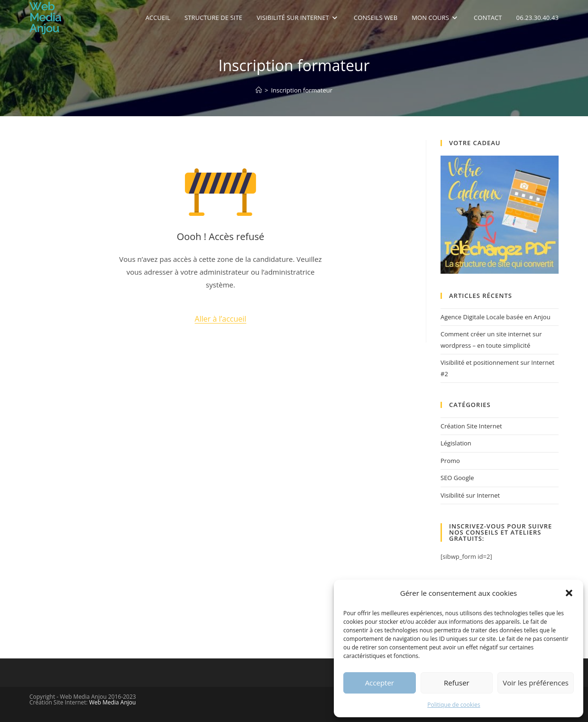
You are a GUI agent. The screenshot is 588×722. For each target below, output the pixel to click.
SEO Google (457, 478)
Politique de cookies (454, 705)
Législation (456, 443)
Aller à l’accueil (221, 319)
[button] (569, 593)
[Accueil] (259, 90)
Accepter (380, 683)
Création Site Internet (471, 426)
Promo (450, 461)
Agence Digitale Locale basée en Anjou (496, 317)
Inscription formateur (302, 90)
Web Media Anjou (113, 702)
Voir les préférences (536, 683)
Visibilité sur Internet (470, 495)
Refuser (457, 683)
